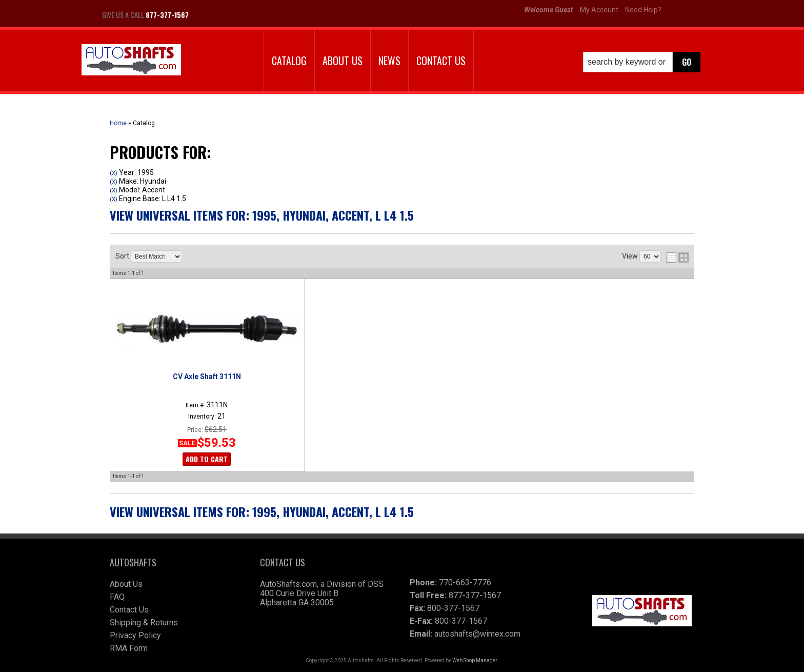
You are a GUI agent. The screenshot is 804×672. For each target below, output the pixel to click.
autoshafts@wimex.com (477, 634)
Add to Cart (207, 459)
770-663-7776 (465, 582)
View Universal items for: (262, 215)
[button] (642, 62)
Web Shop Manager (475, 660)
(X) (114, 173)
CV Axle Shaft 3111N (207, 377)
